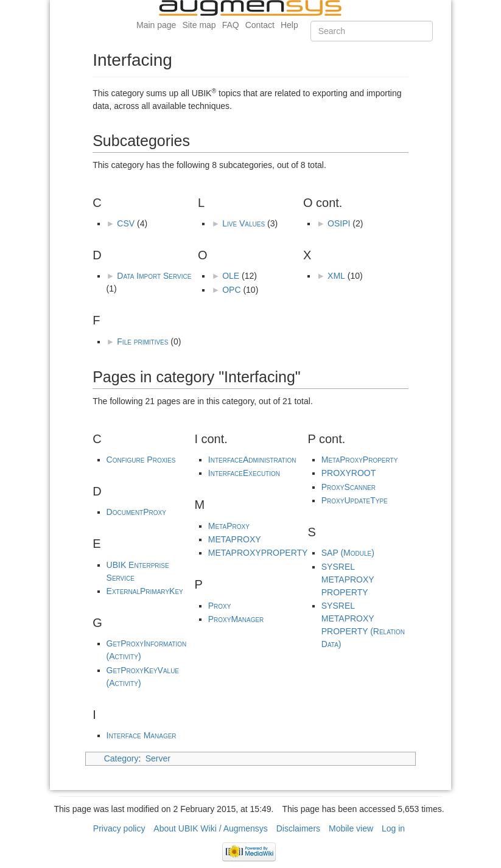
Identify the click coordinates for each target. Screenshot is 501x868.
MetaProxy (229, 526)
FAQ (231, 25)
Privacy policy (119, 828)
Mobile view (351, 828)
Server (158, 758)
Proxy (220, 606)
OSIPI (339, 223)
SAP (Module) (348, 553)
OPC (231, 290)
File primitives (142, 341)
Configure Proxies (141, 460)
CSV (126, 223)
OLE (231, 276)
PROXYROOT (349, 473)
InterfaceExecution (244, 473)
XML (336, 276)
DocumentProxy (136, 512)
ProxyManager (236, 619)
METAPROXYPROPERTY (258, 553)
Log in (393, 828)
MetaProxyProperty (360, 460)
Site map (199, 25)
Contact (260, 25)
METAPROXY (235, 539)
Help (289, 25)
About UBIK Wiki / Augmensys (211, 828)
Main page (156, 25)
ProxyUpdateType (355, 500)
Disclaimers (298, 828)
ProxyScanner (349, 487)
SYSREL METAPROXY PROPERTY (348, 579)
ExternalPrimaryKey (145, 591)
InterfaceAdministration (252, 460)
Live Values (243, 223)
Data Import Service (154, 276)
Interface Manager (142, 735)
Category (121, 758)
